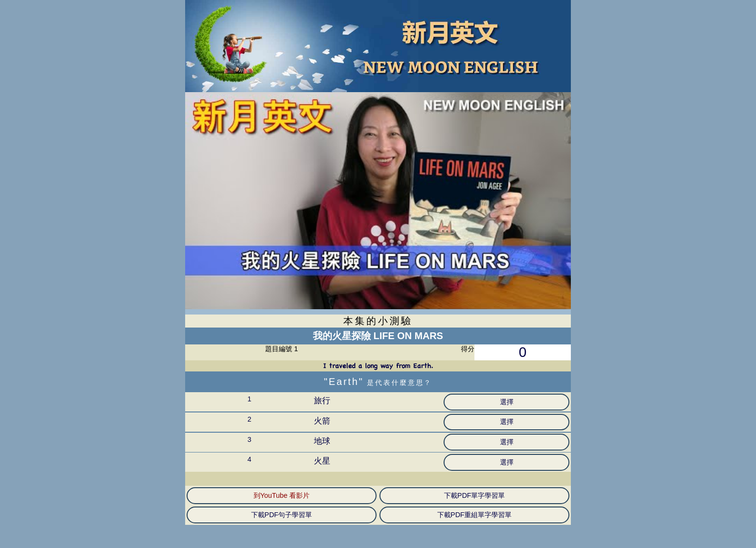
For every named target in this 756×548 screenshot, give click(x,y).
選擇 (507, 402)
